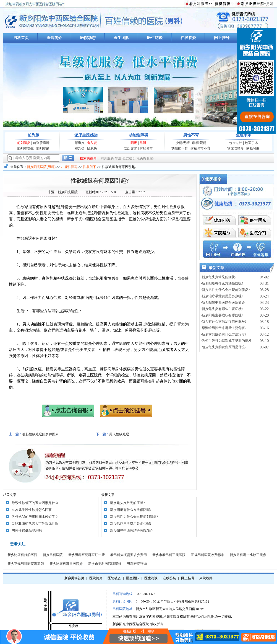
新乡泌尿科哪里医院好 (66, 564)
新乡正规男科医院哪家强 (26, 564)
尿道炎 (80, 143)
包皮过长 (236, 143)
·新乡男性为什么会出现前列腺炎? (225, 290)
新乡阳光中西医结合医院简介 (132, 531)
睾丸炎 (80, 148)
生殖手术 (244, 135)
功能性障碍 (138, 135)
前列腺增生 (25, 148)
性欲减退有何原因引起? (100, 181)
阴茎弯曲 (253, 148)
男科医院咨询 (137, 564)
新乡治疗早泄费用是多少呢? (131, 524)
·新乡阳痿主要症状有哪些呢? (222, 315)
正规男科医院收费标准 (208, 555)
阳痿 (134, 143)
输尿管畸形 (236, 148)
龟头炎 (92, 143)
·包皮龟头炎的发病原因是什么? (224, 347)
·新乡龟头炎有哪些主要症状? (222, 309)
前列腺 (33, 135)
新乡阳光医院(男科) (41, 167)
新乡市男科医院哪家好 (105, 564)
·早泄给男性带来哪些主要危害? (224, 328)
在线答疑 (188, 38)
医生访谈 (155, 38)
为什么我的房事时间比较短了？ (35, 517)
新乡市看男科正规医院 (169, 555)
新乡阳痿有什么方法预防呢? (131, 510)
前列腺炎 (24, 143)
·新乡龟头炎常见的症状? (219, 277)
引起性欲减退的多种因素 (40, 434)
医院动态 (88, 38)
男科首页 (21, 38)
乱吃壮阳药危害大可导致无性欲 (35, 524)
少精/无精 (183, 143)
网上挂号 (222, 38)
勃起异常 (130, 148)
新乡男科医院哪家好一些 (87, 555)
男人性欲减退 (119, 434)
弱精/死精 (199, 143)
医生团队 (121, 38)
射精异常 (146, 148)
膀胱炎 (92, 148)
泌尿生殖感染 (86, 135)
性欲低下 (90, 167)
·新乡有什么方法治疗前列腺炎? (224, 322)
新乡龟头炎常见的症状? (127, 503)
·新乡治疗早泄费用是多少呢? (222, 296)
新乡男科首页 (74, 578)
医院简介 (54, 38)
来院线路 (206, 578)
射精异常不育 (200, 148)
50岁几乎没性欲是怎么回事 (32, 510)
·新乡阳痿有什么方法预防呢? (222, 283)
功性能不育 (180, 148)
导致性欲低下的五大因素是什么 (35, 503)
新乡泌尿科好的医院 (22, 555)
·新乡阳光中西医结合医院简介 (223, 302)
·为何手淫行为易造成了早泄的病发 (226, 341)
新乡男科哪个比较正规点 (248, 555)
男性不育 (191, 135)
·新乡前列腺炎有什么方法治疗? (224, 334)
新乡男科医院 (53, 555)
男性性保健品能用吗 (27, 531)
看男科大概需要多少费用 (129, 555)
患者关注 (18, 544)
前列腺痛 (43, 148)
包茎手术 (251, 143)
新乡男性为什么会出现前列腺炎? (134, 517)
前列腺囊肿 (41, 143)
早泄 (143, 143)
